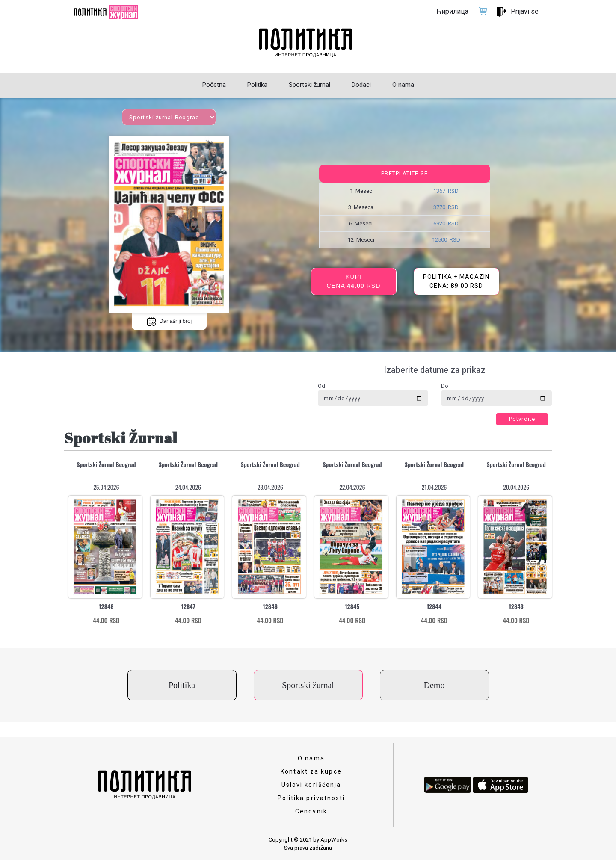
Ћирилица (452, 11)
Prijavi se (525, 11)
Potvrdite (522, 419)
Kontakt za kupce (311, 771)
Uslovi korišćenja (311, 785)
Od (321, 386)
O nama (311, 758)
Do (445, 386)
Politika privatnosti (311, 798)
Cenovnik (311, 811)
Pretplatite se (404, 173)
